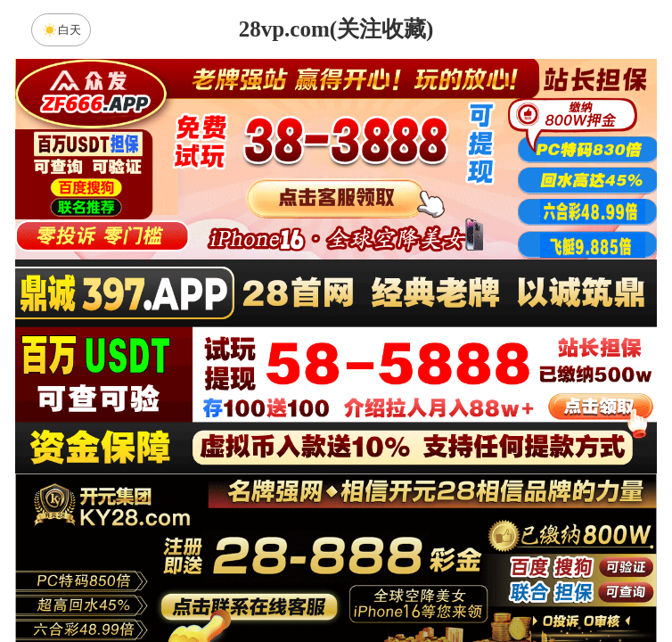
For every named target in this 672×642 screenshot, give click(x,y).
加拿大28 (167, 441)
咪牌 (461, 362)
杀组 (280, 583)
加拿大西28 (280, 441)
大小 (392, 583)
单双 (505, 583)
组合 (167, 583)
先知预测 (336, 536)
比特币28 (505, 441)
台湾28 (392, 441)
